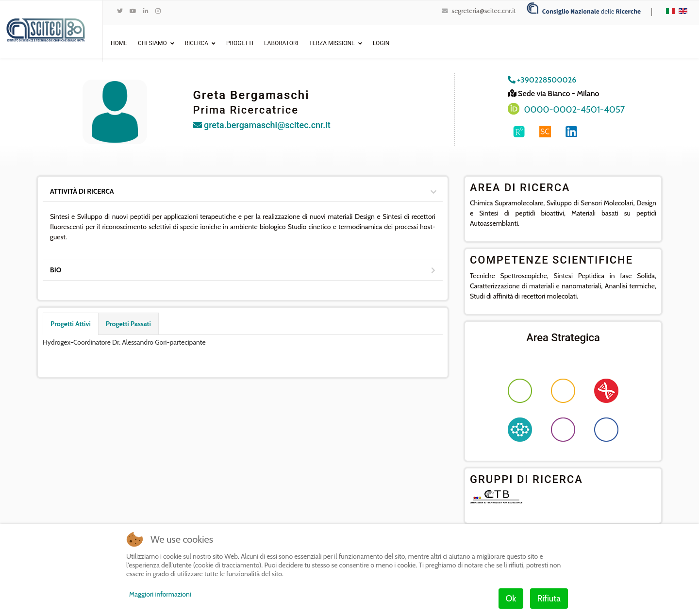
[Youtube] (133, 11)
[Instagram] (158, 11)
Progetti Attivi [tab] (71, 324)
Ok (511, 599)
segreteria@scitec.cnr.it (483, 11)
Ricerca (197, 43)
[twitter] (120, 11)
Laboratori (281, 43)
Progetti (240, 43)
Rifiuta (549, 599)
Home (119, 43)
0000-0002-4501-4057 (575, 109)
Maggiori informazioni (160, 594)
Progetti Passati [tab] (128, 324)
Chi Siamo (152, 43)
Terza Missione (332, 43)
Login (381, 43)
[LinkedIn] (146, 11)
